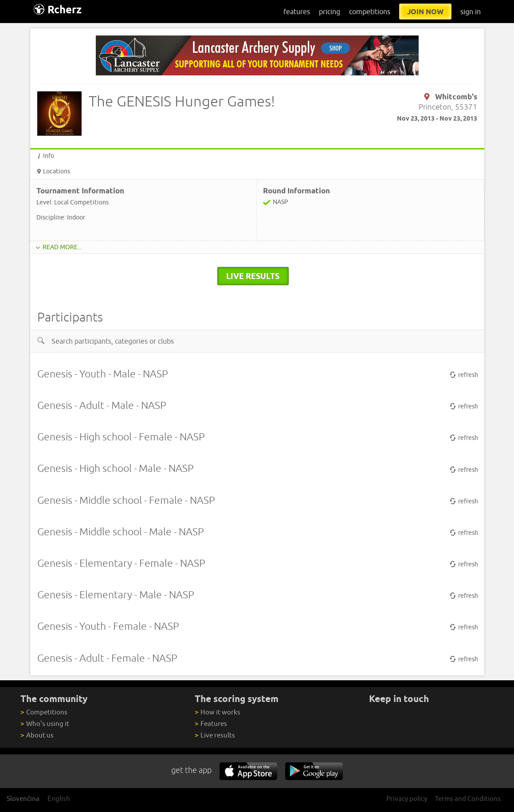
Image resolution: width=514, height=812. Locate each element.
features (297, 12)
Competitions (44, 712)
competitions (370, 12)
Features (211, 724)
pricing (330, 12)
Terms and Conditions (468, 798)
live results (253, 276)
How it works (217, 712)
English (59, 798)
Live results (215, 735)
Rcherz (58, 10)
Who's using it (45, 724)
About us (37, 735)
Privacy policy (407, 798)
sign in (471, 12)
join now (425, 12)
